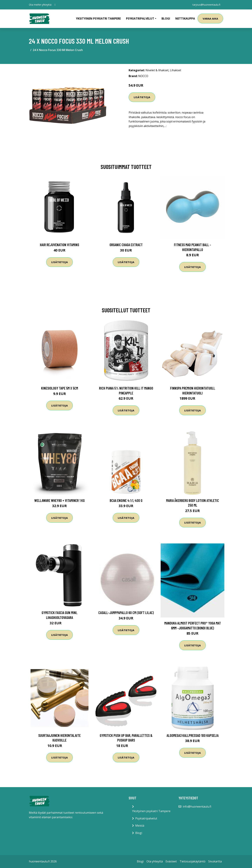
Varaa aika (210, 19)
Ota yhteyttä (155, 861)
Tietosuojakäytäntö (192, 861)
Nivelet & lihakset (157, 70)
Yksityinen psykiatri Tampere (98, 19)
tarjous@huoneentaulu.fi (206, 5)
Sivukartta (215, 861)
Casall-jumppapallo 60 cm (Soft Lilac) (126, 613)
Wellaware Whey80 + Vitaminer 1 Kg (59, 500)
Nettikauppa (185, 19)
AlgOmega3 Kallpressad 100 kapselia (193, 735)
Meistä (140, 826)
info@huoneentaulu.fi (197, 807)
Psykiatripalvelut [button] (140, 19)
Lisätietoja (142, 97)
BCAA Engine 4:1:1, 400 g (126, 500)
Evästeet (171, 861)
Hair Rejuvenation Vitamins (59, 245)
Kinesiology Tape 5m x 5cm (60, 388)
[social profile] (55, 5)
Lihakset (176, 70)
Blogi (166, 19)
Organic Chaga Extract (126, 245)
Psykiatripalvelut (146, 818)
